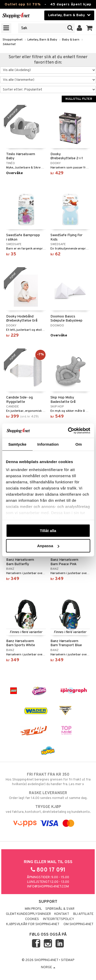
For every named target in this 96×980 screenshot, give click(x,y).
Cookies (32, 919)
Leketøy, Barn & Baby (42, 40)
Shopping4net (13, 40)
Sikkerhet (9, 44)
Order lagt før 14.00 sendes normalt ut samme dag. (48, 795)
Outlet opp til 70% (23, 4)
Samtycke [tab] (17, 444)
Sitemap (68, 960)
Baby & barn (71, 40)
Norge (48, 967)
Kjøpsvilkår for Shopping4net (33, 924)
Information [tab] (48, 444)
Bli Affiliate (83, 914)
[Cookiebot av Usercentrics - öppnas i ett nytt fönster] (68, 431)
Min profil (33, 909)
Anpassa (48, 546)
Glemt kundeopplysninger (28, 914)
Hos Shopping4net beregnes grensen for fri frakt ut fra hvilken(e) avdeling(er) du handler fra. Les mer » (48, 779)
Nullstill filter (79, 99)
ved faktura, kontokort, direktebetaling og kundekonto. (48, 809)
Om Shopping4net (78, 924)
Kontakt (62, 914)
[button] (89, 28)
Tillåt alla (48, 530)
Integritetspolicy (59, 919)
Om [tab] (79, 444)
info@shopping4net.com (48, 887)
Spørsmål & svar (60, 909)
